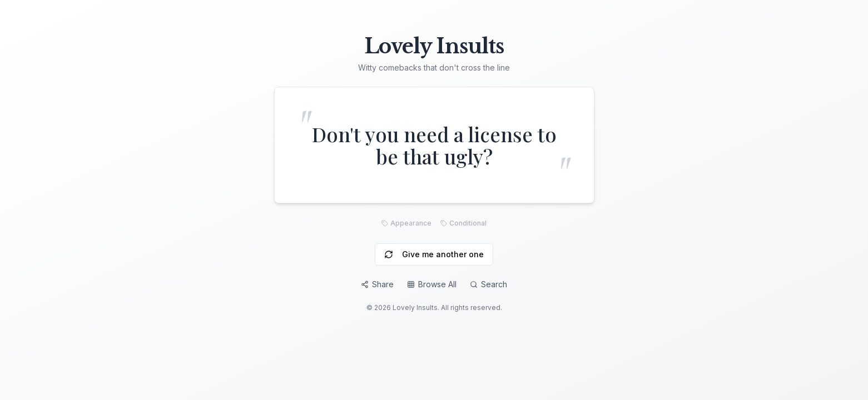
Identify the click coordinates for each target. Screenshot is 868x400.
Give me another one (434, 254)
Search (488, 284)
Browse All (432, 284)
